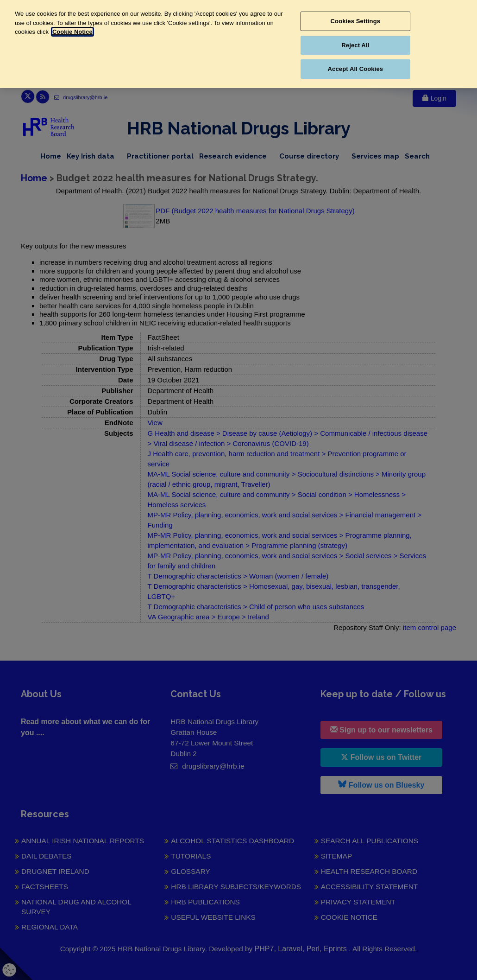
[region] (238, 44)
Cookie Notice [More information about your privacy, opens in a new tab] (72, 32)
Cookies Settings (356, 21)
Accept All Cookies (356, 69)
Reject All (355, 45)
